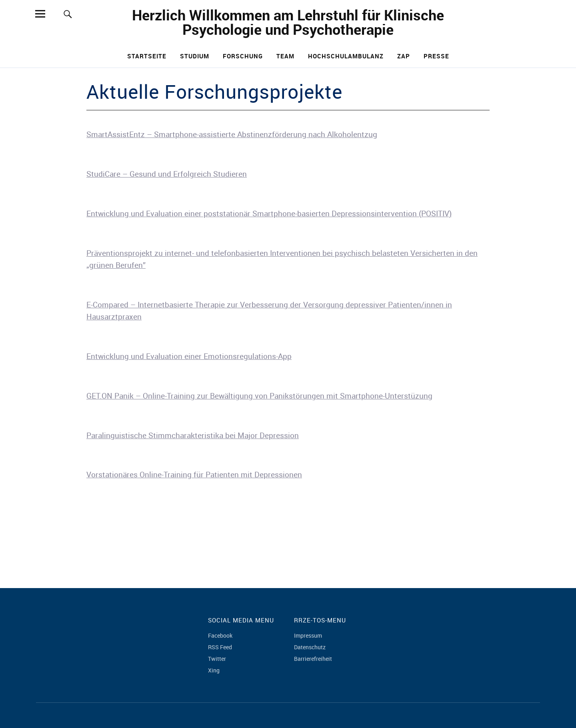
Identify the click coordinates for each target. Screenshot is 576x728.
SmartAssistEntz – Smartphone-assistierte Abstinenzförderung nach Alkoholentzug (232, 134)
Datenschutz (310, 647)
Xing (214, 670)
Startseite (147, 56)
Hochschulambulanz (346, 56)
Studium (195, 56)
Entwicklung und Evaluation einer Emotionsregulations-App (189, 356)
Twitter (217, 659)
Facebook (220, 635)
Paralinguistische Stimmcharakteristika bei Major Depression (193, 435)
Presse (436, 56)
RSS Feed (220, 647)
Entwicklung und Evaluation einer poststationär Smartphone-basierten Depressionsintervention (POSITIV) (269, 213)
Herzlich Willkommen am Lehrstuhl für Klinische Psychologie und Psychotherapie (288, 22)
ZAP (404, 56)
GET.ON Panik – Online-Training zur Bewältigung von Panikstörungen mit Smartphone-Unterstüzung (259, 396)
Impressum (308, 635)
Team (285, 56)
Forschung (243, 56)
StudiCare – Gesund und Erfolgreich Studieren (167, 174)
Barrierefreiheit (313, 659)
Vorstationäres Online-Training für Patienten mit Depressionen (194, 475)
